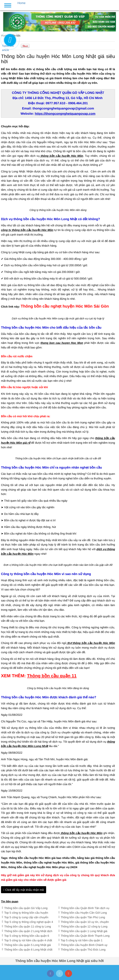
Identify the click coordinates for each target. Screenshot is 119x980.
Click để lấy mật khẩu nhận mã (24, 890)
